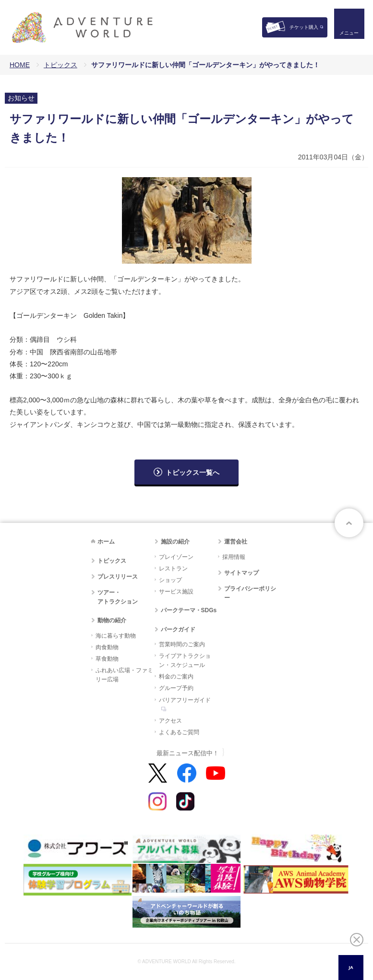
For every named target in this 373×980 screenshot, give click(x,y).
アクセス (170, 721)
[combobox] (351, 968)
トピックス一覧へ (193, 472)
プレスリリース (118, 577)
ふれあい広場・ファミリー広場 (124, 675)
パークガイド (178, 629)
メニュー (346, 36)
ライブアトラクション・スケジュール (185, 660)
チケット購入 (304, 27)
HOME (20, 65)
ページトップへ (349, 523)
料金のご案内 (176, 677)
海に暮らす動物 (116, 636)
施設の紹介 (175, 542)
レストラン (173, 569)
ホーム (106, 542)
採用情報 (234, 557)
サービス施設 (176, 592)
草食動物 (107, 659)
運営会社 (236, 542)
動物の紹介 (112, 620)
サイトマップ (241, 573)
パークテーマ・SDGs (189, 610)
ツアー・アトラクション (118, 597)
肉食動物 (107, 647)
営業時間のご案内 (182, 644)
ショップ (170, 580)
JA (351, 967)
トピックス (60, 65)
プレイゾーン (176, 557)
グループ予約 (176, 688)
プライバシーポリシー (250, 593)
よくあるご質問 (179, 732)
